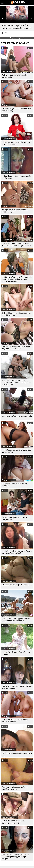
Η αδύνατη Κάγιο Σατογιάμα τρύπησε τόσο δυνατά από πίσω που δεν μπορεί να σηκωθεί (17, 279)
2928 (6, 33)
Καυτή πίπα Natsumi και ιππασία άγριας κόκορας (15, 211)
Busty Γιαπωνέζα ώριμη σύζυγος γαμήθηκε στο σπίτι (15, 788)
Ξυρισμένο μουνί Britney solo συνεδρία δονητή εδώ (13, 822)
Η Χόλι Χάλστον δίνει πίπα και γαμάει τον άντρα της (17, 177)
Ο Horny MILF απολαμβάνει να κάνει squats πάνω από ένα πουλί (16, 620)
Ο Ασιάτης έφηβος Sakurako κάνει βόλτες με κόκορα (15, 721)
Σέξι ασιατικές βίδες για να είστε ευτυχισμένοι (14, 518)
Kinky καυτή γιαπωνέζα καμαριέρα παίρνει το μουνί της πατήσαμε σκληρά (15, 857)
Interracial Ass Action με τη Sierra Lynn (17, 585)
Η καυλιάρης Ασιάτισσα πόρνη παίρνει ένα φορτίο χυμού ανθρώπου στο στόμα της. (16, 383)
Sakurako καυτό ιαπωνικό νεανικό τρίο (17, 416)
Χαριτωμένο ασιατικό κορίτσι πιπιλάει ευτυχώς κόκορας (17, 687)
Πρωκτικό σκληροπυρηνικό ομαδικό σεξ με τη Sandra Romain (16, 348)
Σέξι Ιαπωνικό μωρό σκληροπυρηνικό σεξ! (17, 754)
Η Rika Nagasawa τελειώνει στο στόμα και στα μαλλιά (16, 451)
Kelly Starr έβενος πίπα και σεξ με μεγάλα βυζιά (15, 76)
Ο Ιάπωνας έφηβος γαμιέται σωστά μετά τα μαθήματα (16, 143)
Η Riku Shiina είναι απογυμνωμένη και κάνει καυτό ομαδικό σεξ (17, 552)
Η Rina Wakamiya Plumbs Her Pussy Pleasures (15, 485)
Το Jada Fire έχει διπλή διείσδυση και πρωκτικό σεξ (16, 110)
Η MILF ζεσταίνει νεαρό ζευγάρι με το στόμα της (16, 653)
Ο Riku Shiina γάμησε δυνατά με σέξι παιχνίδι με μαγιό (16, 314)
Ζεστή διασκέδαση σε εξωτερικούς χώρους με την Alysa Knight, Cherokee (17, 245)
